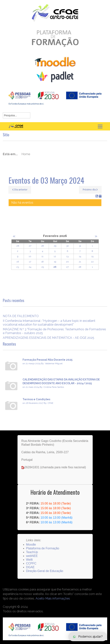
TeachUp (32, 552)
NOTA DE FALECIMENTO (21, 316)
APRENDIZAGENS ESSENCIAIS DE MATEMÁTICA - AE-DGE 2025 (49, 338)
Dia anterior (20, 190)
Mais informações (58, 598)
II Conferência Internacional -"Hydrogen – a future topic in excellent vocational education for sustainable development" (49, 323)
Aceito (40, 598)
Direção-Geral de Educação (45, 571)
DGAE (30, 567)
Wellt (29, 560)
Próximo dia (90, 190)
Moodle (31, 545)
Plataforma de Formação (43, 548)
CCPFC (31, 563)
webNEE (32, 556)
